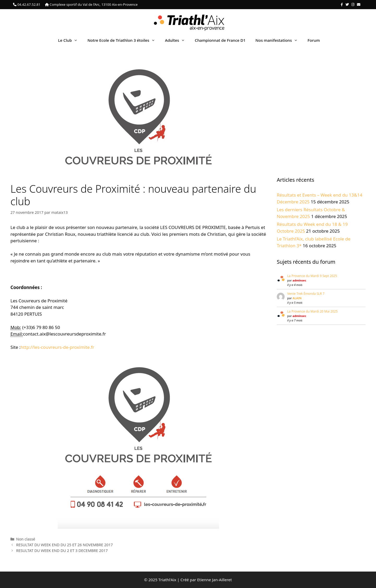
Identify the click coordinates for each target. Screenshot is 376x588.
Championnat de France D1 (220, 40)
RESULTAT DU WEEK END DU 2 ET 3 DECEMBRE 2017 (62, 551)
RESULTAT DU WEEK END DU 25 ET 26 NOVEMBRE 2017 (64, 545)
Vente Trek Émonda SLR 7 (306, 294)
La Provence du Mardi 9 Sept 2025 (312, 276)
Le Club (70, 40)
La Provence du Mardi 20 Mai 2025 (312, 311)
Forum (314, 40)
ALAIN (297, 298)
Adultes (177, 40)
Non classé (26, 539)
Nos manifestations (279, 40)
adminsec (299, 280)
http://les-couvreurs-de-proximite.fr (57, 347)
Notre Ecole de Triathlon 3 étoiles (124, 40)
